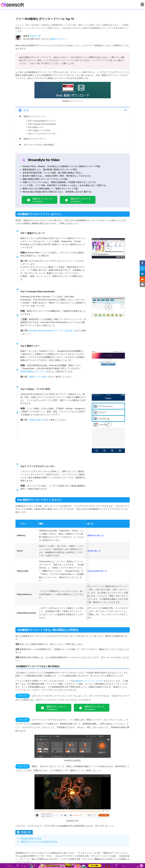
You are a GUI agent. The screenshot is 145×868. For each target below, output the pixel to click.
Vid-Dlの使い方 (94, 551)
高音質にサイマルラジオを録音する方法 (39, 842)
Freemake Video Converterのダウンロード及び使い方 (52, 331)
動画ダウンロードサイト (35, 139)
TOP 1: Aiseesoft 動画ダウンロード (42, 121)
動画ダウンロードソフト (35, 116)
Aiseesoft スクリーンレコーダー (89, 681)
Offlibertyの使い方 (95, 536)
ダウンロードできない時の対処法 (39, 145)
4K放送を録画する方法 (31, 839)
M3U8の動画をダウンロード (33, 372)
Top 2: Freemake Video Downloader (42, 124)
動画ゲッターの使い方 (40, 377)
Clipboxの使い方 (37, 420)
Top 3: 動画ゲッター (36, 127)
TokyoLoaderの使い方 (97, 571)
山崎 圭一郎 (35, 36)
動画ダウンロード (59, 39)
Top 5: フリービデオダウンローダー (42, 134)
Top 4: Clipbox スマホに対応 (39, 130)
